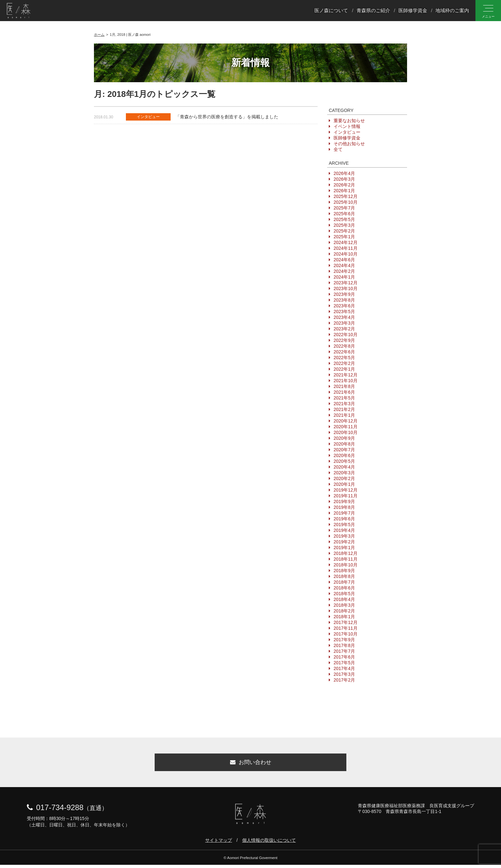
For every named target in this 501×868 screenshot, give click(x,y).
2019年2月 (344, 542)
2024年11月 (346, 248)
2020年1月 (344, 484)
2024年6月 (344, 260)
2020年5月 (344, 461)
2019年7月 (344, 513)
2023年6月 (344, 306)
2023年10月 (346, 288)
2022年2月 (344, 363)
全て (338, 149)
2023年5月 (344, 312)
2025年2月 (344, 231)
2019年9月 (344, 501)
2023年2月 (344, 329)
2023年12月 (346, 283)
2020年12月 (346, 421)
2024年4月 (344, 265)
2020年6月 (344, 455)
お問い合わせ (250, 764)
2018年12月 (346, 553)
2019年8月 (344, 507)
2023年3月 (344, 323)
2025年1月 (344, 237)
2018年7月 (344, 582)
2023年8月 (344, 300)
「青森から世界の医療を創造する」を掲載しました (227, 117)
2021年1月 (344, 415)
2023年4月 (344, 317)
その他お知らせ (349, 144)
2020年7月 (344, 450)
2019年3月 (344, 536)
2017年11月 (346, 628)
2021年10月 (346, 381)
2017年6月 (344, 657)
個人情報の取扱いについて (269, 843)
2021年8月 (344, 386)
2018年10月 (346, 565)
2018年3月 (344, 605)
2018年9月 (344, 571)
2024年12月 (346, 242)
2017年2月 (344, 680)
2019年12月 (346, 490)
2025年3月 (344, 225)
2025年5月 (344, 219)
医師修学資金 (413, 11)
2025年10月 (346, 202)
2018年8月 (344, 576)
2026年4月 (344, 173)
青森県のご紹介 (373, 11)
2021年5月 (344, 398)
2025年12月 (346, 196)
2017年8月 (344, 645)
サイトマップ (219, 843)
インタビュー (347, 132)
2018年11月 (346, 559)
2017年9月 (344, 640)
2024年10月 (346, 254)
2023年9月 (344, 294)
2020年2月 (344, 478)
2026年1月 (344, 191)
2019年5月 (344, 525)
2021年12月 (346, 375)
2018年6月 (344, 588)
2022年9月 (344, 340)
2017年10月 (346, 634)
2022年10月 (346, 335)
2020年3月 (344, 473)
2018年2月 (344, 611)
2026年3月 (344, 179)
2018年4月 (344, 599)
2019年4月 (344, 530)
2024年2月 (344, 271)
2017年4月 (344, 668)
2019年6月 (344, 519)
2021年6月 (344, 392)
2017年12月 (346, 622)
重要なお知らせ (349, 121)
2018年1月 (344, 617)
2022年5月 (344, 358)
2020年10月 (346, 432)
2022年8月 (344, 346)
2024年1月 (344, 277)
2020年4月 (344, 467)
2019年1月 (344, 548)
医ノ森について (331, 11)
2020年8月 (344, 444)
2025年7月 (344, 208)
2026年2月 (344, 185)
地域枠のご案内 (452, 11)
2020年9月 (344, 438)
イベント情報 (347, 126)
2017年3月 (344, 674)
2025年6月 (344, 214)
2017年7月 (344, 651)
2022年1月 (344, 369)
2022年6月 (344, 352)
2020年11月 (346, 427)
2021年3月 (344, 404)
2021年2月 (344, 409)
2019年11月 (346, 496)
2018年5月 (344, 594)
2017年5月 (344, 663)
